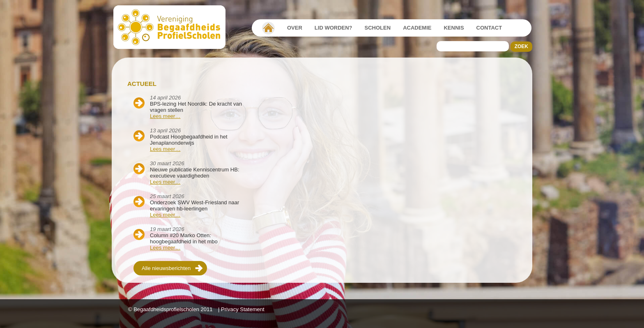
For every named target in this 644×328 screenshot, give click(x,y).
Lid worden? (333, 28)
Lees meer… (165, 116)
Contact (489, 28)
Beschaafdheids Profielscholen (173, 27)
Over (295, 28)
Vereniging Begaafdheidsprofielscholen (268, 28)
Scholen (378, 28)
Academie (417, 28)
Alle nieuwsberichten (166, 268)
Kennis (454, 28)
